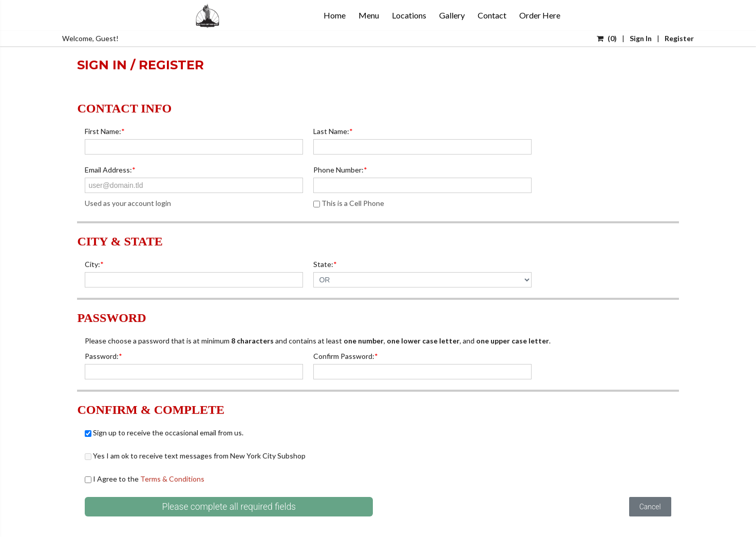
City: (94, 264)
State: (325, 264)
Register (679, 38)
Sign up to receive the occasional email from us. (164, 433)
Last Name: (333, 131)
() (607, 38)
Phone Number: (340, 170)
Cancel (650, 507)
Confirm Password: (346, 356)
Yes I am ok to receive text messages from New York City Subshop (195, 456)
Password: (103, 356)
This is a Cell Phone (349, 203)
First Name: (105, 131)
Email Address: (110, 170)
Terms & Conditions (172, 479)
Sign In (641, 38)
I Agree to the (145, 479)
